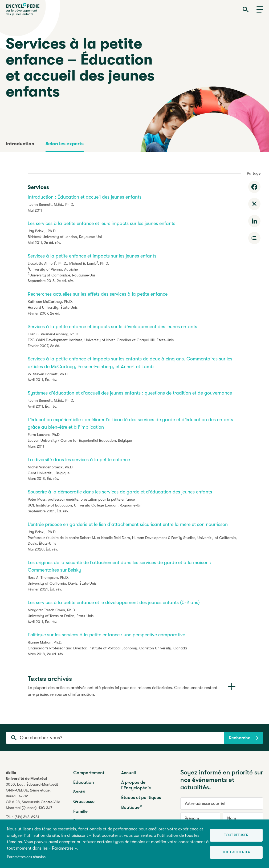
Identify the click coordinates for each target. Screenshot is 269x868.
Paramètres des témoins (26, 857)
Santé (79, 792)
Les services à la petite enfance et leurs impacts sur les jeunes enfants (101, 223)
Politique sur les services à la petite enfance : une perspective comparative (106, 635)
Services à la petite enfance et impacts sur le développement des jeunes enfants (112, 327)
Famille (80, 811)
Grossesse (84, 801)
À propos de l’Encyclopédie (136, 785)
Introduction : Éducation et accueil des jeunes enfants (85, 197)
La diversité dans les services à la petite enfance (79, 460)
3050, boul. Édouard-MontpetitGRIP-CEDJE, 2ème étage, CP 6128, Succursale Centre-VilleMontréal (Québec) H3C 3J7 (33, 796)
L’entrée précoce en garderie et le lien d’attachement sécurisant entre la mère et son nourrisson (128, 524)
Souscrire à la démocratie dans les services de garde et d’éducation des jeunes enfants (120, 492)
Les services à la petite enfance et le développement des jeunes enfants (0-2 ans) (114, 602)
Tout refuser (236, 835)
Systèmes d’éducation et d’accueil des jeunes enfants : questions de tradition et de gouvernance (130, 393)
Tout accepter (236, 852)
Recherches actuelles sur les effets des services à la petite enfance (98, 294)
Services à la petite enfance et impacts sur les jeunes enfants (92, 256)
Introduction (20, 144)
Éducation (84, 782)
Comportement (89, 773)
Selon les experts (65, 144)
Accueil (129, 773)
